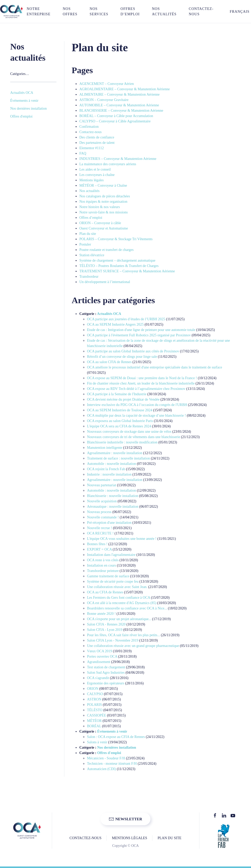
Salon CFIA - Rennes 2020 (106, 624)
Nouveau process (99, 512)
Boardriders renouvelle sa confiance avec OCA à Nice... (127, 608)
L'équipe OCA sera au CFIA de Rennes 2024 (119, 426)
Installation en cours (102, 565)
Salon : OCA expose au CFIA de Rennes (116, 737)
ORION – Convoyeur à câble (100, 223)
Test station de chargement (106, 667)
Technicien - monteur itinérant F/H (112, 764)
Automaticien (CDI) (101, 769)
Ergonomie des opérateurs (106, 683)
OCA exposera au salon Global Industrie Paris (120, 421)
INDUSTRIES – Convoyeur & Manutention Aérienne (118, 159)
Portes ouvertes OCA (102, 656)
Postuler (85, 244)
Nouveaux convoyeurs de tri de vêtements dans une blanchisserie (134, 437)
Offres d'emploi (109, 753)
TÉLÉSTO (95, 710)
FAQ (83, 153)
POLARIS (94, 705)
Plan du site (88, 234)
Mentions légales (92, 180)
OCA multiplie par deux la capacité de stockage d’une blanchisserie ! (136, 416)
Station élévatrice (92, 255)
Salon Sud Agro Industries (106, 673)
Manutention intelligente (105, 448)
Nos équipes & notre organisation (103, 202)
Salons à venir (97, 742)
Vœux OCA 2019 (100, 651)
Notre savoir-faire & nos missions (104, 212)
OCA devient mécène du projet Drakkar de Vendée (123, 399)
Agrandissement (99, 662)
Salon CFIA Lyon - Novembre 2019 (113, 640)
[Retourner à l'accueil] (11, 11)
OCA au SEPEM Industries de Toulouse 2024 (120, 410)
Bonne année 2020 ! (101, 614)
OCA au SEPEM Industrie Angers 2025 (115, 324)
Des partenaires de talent (97, 143)
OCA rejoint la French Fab (106, 469)
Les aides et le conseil (95, 169)
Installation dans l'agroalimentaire (111, 555)
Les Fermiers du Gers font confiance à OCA (119, 598)
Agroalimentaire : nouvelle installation (115, 453)
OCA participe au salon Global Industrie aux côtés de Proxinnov (133, 351)
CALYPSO (95, 694)
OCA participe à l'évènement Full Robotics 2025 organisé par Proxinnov (139, 335)
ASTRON (94, 699)
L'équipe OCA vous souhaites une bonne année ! (122, 539)
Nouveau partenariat (102, 485)
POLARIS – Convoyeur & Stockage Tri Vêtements (116, 239)
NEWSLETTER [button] (125, 819)
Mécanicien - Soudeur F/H (106, 758)
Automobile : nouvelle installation (112, 464)
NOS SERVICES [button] (99, 11)
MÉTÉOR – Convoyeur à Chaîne (103, 186)
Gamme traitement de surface (108, 576)
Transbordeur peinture (103, 571)
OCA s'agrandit (98, 678)
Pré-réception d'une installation (109, 523)
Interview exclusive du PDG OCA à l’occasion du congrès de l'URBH (137, 405)
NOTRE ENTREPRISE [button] (38, 11)
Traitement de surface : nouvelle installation (118, 458)
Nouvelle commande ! (103, 517)
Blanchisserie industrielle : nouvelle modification (122, 442)
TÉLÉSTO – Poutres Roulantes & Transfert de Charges (119, 266)
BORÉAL (94, 726)
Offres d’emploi (130, 11)
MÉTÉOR (94, 721)
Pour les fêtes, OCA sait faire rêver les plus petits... (124, 635)
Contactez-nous (201, 11)
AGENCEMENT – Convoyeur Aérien (107, 84)
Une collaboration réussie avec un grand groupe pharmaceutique (133, 646)
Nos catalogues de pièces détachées (105, 196)
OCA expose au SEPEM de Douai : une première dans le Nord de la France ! (142, 378)
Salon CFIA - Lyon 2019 (105, 630)
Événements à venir (112, 731)
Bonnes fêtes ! (97, 544)
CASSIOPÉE (97, 715)
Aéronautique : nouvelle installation (113, 507)
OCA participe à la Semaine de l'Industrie (117, 394)
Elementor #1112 (92, 148)
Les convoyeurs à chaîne (97, 175)
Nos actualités (164, 11)
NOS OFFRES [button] (70, 11)
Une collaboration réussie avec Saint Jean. (117, 587)
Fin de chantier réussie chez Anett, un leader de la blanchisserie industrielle (141, 383)
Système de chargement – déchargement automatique (117, 260)
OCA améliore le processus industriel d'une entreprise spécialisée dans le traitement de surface (155, 367)
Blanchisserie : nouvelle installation (113, 496)
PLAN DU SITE (169, 838)
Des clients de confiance (97, 137)
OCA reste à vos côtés (103, 560)
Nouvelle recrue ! (100, 528)
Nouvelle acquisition (102, 501)
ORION (93, 689)
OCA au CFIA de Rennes (105, 592)
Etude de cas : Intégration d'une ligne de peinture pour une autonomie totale (141, 330)
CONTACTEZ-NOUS (85, 838)
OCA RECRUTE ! (100, 533)
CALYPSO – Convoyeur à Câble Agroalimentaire (115, 121)
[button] (237, 11)
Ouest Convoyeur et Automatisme (104, 228)
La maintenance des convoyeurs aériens (108, 164)
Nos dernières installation (117, 748)
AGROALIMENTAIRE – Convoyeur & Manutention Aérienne (125, 89)
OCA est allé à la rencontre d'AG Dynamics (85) (122, 603)
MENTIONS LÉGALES (129, 838)
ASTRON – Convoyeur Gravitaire (104, 100)
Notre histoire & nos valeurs (100, 207)
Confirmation (89, 127)
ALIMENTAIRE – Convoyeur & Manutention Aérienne (119, 94)
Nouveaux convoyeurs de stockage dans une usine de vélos (129, 432)
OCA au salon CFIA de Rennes (109, 362)
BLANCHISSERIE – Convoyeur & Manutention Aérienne (121, 111)
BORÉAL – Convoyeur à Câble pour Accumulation (116, 116)
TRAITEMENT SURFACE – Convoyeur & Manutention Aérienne (127, 271)
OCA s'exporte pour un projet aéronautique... (119, 619)
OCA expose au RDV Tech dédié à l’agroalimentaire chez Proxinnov (136, 389)
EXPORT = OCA (99, 549)
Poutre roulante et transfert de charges (106, 250)
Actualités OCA (109, 314)
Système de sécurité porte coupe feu (113, 582)
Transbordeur (89, 277)
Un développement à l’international (105, 282)
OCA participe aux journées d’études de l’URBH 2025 (126, 319)
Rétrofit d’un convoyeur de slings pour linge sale (122, 357)
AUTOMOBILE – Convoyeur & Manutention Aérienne (119, 105)
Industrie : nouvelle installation (109, 474)
